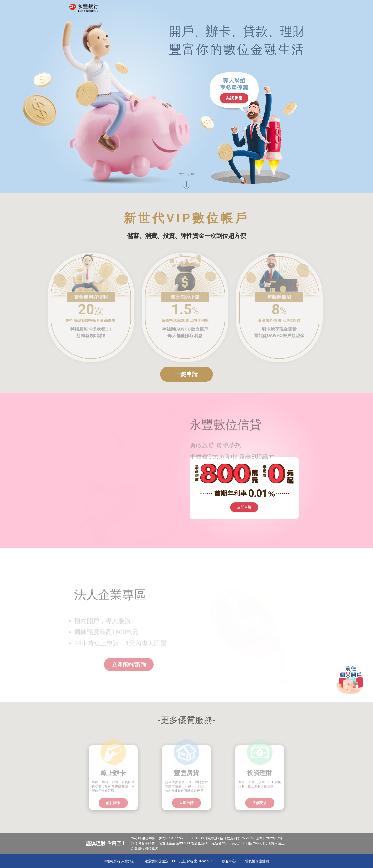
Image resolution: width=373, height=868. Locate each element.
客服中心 (229, 861)
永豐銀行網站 (141, 848)
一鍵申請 (186, 374)
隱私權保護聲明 (257, 861)
